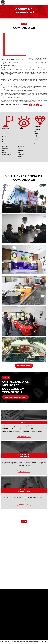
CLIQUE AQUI (24, 471)
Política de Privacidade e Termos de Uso (24, 643)
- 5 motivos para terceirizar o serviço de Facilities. (18, 426)
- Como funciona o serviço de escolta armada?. (17, 429)
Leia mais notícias (24, 436)
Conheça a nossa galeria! (24, 366)
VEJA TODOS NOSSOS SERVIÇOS (15, 397)
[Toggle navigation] (45, 3)
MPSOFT (45, 641)
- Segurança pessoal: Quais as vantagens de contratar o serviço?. (22, 432)
